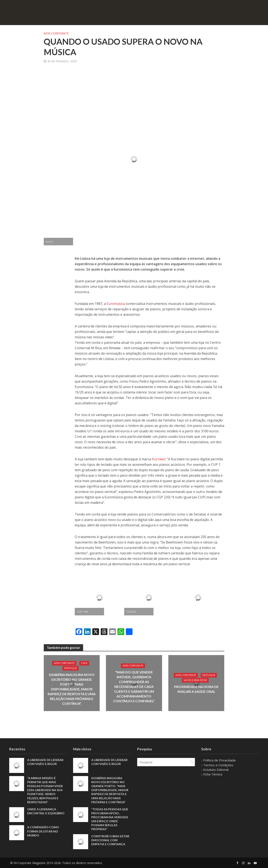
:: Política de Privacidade (218, 760)
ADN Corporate (56, 33)
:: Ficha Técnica (212, 774)
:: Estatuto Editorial (215, 770)
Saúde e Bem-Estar (195, 680)
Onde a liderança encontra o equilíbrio (46, 811)
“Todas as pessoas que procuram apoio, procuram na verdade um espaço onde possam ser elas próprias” (110, 819)
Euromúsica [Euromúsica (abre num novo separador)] (116, 304)
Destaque (71, 668)
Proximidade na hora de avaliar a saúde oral (196, 689)
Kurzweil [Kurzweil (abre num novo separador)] (159, 459)
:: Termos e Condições (217, 765)
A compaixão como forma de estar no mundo (43, 831)
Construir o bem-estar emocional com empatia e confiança (110, 840)
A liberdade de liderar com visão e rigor (45, 762)
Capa (84, 663)
